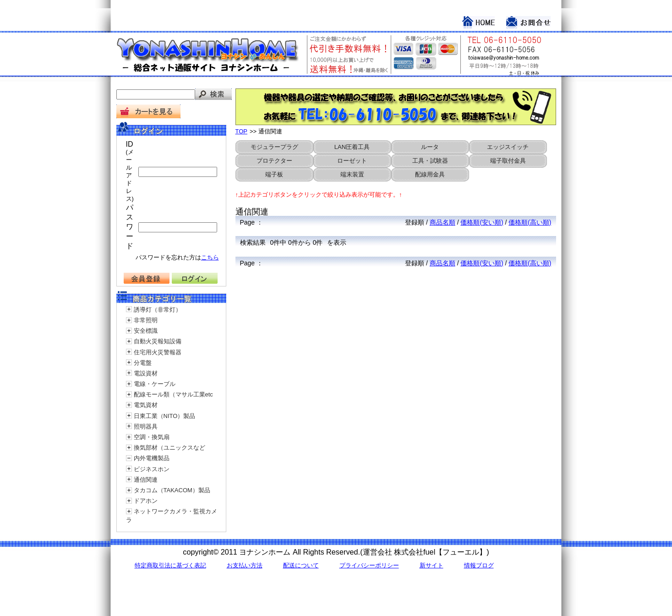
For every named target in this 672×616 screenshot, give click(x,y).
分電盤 (143, 363)
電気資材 (146, 405)
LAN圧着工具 (352, 147)
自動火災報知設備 (158, 341)
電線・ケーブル (155, 384)
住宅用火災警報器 (158, 352)
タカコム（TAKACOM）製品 (172, 490)
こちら (210, 257)
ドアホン (146, 501)
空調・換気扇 (152, 437)
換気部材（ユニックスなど (169, 448)
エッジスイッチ (508, 147)
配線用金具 (430, 174)
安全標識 (146, 331)
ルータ (430, 147)
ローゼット (352, 161)
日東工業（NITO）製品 (165, 416)
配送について (301, 565)
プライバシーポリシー (369, 565)
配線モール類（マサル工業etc (173, 394)
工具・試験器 (430, 161)
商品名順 (443, 222)
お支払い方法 (245, 565)
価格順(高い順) (530, 222)
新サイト (432, 565)
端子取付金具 (508, 161)
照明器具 (146, 426)
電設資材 (146, 373)
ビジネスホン (152, 469)
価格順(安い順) (482, 222)
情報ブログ (479, 565)
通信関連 (146, 480)
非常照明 (146, 320)
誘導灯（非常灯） (158, 310)
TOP (242, 131)
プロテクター (274, 161)
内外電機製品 (152, 458)
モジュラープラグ (274, 147)
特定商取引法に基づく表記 (170, 565)
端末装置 (352, 174)
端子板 (274, 174)
